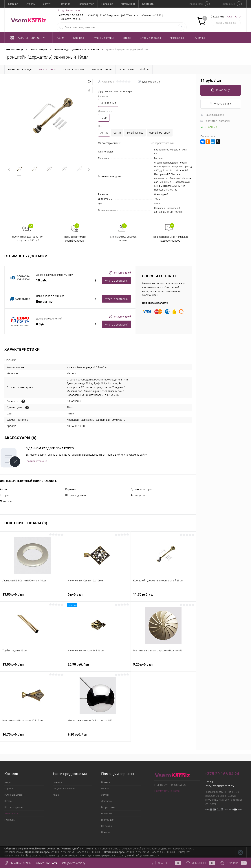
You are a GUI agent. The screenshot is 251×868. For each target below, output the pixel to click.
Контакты (148, 4)
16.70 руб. (33, 736)
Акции (56, 795)
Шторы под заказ (76, 495)
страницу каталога (67, 455)
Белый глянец (135, 133)
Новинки (57, 782)
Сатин (117, 133)
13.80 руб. (33, 596)
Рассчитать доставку (215, 121)
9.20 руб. (163, 666)
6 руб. (98, 596)
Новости (106, 832)
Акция (4, 489)
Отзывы (31, 4)
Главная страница (37, 461)
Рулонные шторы (141, 489)
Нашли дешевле (212, 115)
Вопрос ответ (86, 4)
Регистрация (74, 10)
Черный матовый (160, 133)
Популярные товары (64, 789)
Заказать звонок (71, 19)
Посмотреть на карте (167, 791)
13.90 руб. (33, 666)
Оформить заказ (226, 23)
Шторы (4, 495)
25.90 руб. (98, 666)
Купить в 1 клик (221, 104)
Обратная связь (18, 863)
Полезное (107, 4)
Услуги (47, 4)
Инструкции (128, 4)
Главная (13, 4)
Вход (61, 10)
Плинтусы (6, 501)
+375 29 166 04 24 (71, 15)
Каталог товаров (29, 38)
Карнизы (71, 489)
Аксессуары (138, 495)
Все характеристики (162, 143)
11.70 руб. (163, 596)
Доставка (64, 4)
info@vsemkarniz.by (219, 786)
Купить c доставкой (117, 281)
